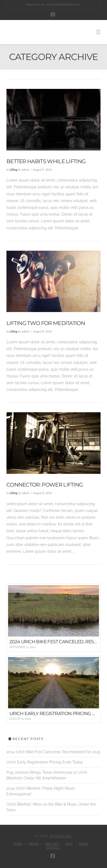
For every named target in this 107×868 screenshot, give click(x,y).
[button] (98, 32)
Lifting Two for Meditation (46, 323)
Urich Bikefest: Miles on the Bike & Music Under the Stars (51, 807)
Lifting (13, 170)
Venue (33, 844)
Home (18, 844)
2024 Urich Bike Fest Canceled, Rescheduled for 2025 (53, 752)
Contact (53, 848)
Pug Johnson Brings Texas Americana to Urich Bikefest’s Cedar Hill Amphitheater (47, 775)
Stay (69, 844)
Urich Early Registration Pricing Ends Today (45, 762)
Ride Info (52, 844)
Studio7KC (61, 836)
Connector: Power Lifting (45, 485)
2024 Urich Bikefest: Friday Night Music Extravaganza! (41, 791)
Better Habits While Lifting (46, 161)
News (84, 844)
